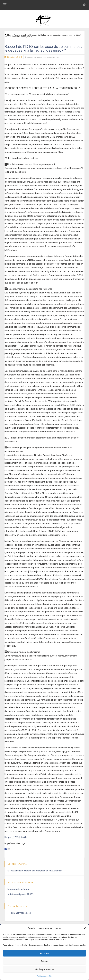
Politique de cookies (45, 976)
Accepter (44, 953)
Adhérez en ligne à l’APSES (21, 894)
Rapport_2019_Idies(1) (16, 837)
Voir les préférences (44, 969)
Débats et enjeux (53, 57)
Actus (44, 57)
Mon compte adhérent (19, 889)
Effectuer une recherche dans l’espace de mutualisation (35, 871)
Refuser (44, 961)
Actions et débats (34, 57)
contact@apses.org (21, 913)
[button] (85, 928)
